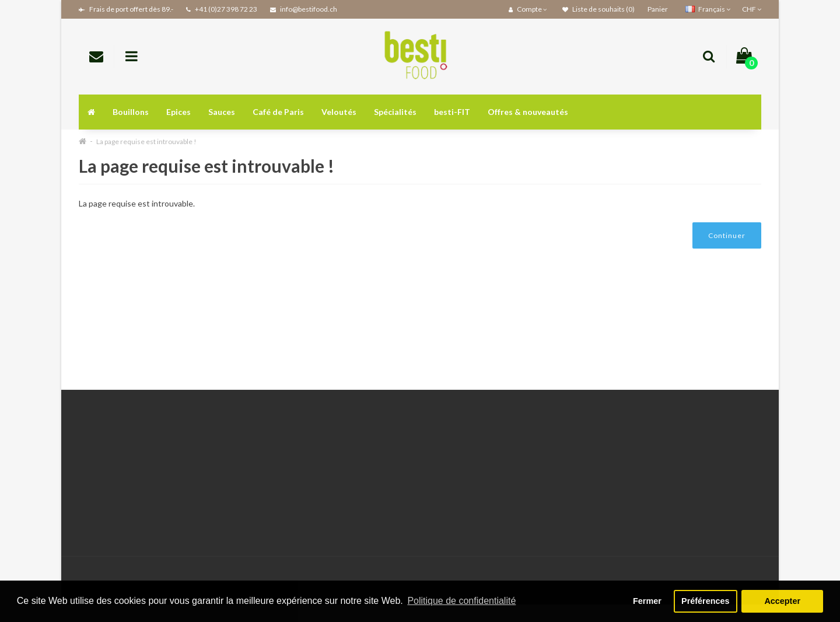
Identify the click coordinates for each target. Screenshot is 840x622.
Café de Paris (278, 112)
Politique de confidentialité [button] (461, 601)
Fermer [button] (647, 601)
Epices (178, 112)
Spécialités (395, 112)
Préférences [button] (705, 601)
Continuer (727, 235)
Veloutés (339, 112)
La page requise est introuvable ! (146, 141)
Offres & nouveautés (528, 112)
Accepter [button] (782, 601)
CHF (752, 9)
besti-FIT (452, 112)
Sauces (222, 112)
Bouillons (131, 112)
